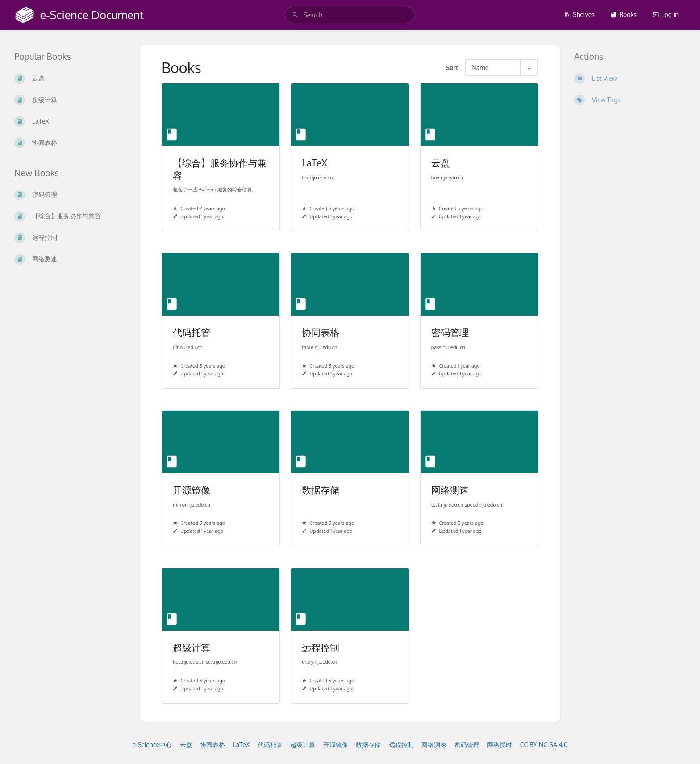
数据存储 (368, 745)
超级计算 (303, 745)
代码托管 (270, 745)
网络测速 (434, 745)
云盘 (186, 745)
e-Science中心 (152, 745)
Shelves (579, 15)
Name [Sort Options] (480, 67)
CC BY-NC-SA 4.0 (544, 745)
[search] (350, 15)
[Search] (295, 15)
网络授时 (500, 745)
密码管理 (467, 745)
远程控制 (401, 745)
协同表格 (212, 745)
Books (623, 15)
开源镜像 (336, 745)
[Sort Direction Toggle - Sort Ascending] (529, 67)
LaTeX (242, 745)
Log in (666, 15)
